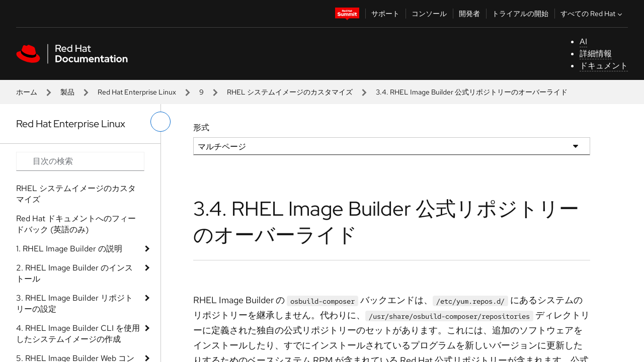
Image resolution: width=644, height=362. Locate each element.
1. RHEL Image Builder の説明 (69, 249)
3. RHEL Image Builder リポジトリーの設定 (74, 303)
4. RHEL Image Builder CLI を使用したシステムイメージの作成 (78, 334)
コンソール (429, 14)
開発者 (469, 14)
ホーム (27, 92)
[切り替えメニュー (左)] (160, 122)
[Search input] (80, 161)
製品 (67, 92)
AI (583, 41)
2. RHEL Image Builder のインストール (74, 273)
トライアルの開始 (520, 14)
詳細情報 (596, 54)
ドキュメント (604, 66)
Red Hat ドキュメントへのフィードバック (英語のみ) (76, 224)
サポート (385, 14)
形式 (201, 127)
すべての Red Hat (592, 14)
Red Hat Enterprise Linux (137, 92)
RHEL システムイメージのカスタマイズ (290, 92)
